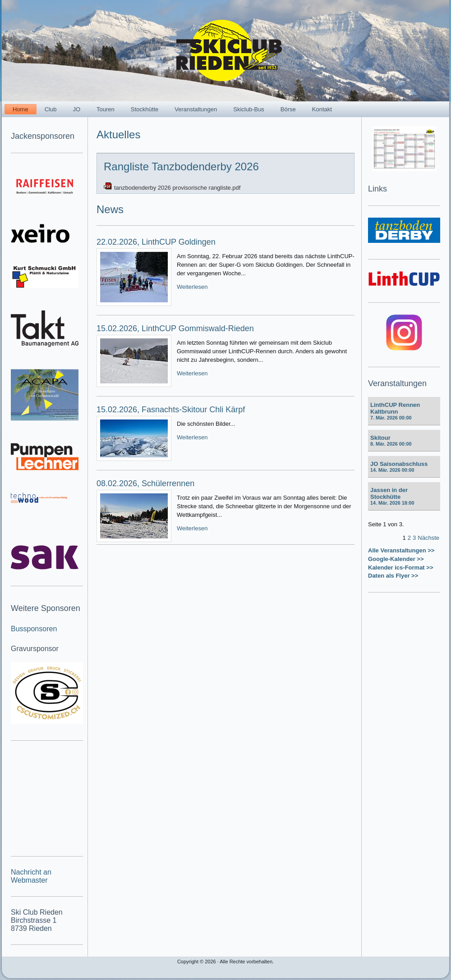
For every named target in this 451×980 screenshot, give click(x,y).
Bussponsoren (34, 629)
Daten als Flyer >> (393, 576)
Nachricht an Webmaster (31, 876)
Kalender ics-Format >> (401, 567)
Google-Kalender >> (396, 559)
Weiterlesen (192, 287)
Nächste (428, 538)
